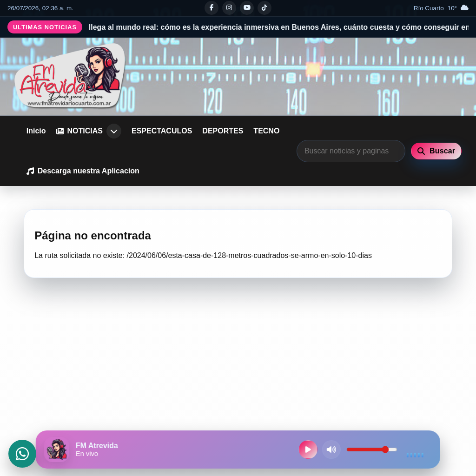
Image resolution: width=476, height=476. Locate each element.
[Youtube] (247, 8)
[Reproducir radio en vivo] (308, 450)
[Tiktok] (264, 8)
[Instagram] (229, 8)
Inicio (36, 131)
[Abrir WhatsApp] (22, 454)
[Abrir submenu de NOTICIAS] (114, 131)
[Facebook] (212, 8)
